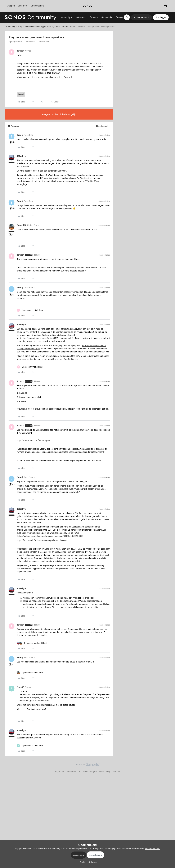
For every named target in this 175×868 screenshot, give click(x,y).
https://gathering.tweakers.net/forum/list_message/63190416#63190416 (50, 536)
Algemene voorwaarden (66, 772)
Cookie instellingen (88, 772)
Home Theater (69, 27)
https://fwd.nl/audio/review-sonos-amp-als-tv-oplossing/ (42, 540)
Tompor (20, 51)
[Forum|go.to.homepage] (31, 17)
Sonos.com (121, 17)
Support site (107, 17)
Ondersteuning (37, 6)
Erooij (20, 135)
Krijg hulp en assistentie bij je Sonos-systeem (39, 27)
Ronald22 (21, 225)
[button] (141, 17)
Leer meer (23, 6)
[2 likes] (32, 643)
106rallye (21, 156)
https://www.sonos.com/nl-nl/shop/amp (34, 440)
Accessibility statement (109, 772)
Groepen (94, 17)
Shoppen (11, 6)
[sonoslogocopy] (87, 6)
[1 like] (30, 310)
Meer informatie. (152, 849)
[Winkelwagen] (165, 6)
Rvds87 (20, 687)
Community (10, 27)
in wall (21, 94)
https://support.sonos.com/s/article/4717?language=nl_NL (48, 338)
